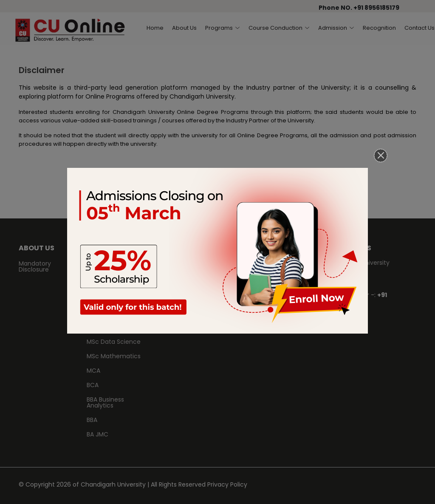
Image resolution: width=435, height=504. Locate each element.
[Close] (381, 156)
